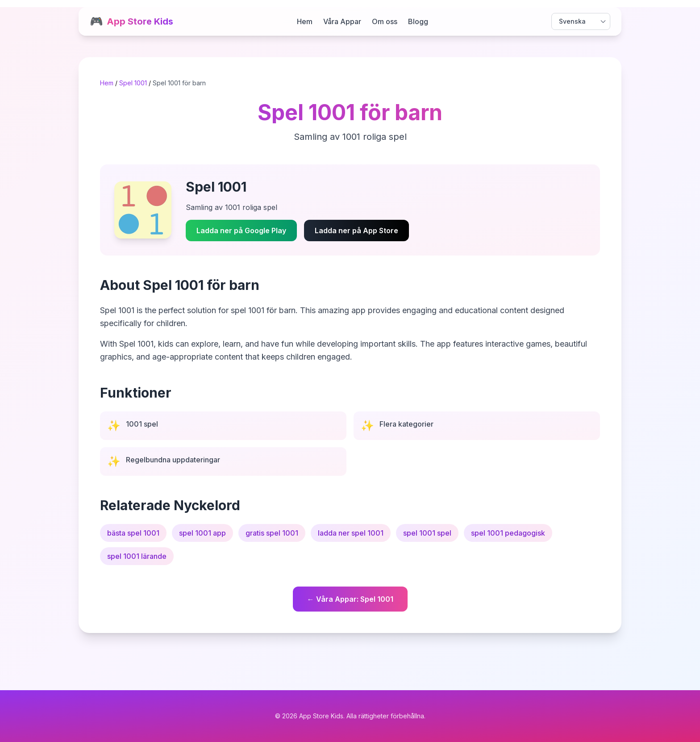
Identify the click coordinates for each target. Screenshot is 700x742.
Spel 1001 (133, 83)
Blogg (418, 21)
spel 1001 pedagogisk (508, 533)
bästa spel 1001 (133, 533)
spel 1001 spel (427, 533)
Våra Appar (342, 21)
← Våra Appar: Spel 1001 (350, 599)
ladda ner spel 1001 (351, 533)
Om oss (385, 21)
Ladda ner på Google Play (241, 231)
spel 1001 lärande (137, 556)
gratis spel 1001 (272, 533)
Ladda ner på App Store (356, 231)
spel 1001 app (202, 533)
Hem (305, 21)
